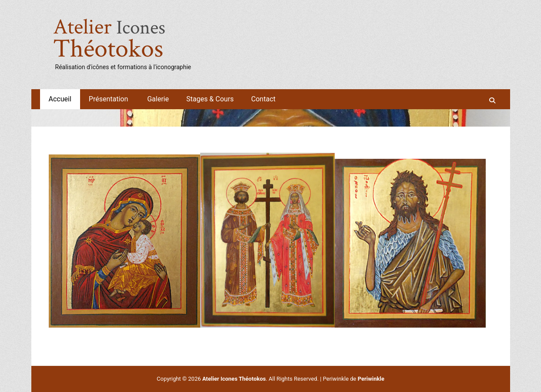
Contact (263, 99)
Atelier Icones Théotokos (234, 379)
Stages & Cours (210, 99)
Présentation (109, 99)
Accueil (60, 99)
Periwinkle (371, 379)
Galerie (158, 99)
